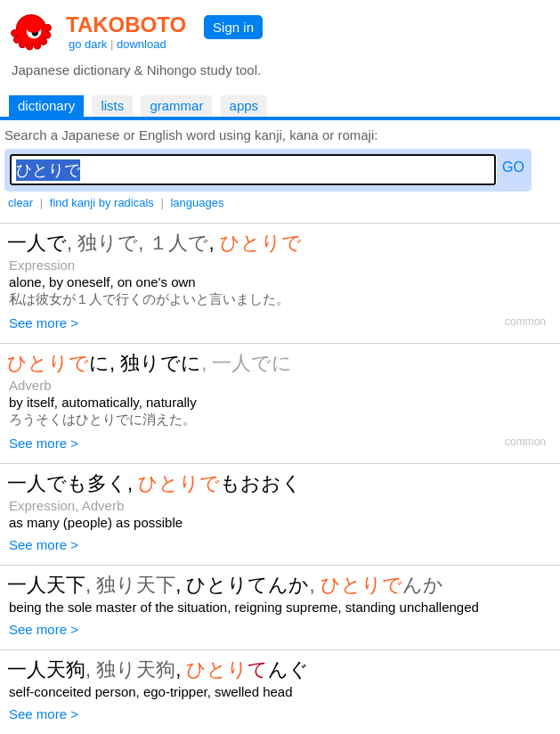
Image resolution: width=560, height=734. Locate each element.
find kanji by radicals (102, 203)
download (142, 44)
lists (112, 106)
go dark (88, 44)
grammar (176, 106)
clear (20, 203)
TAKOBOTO (126, 24)
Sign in (233, 27)
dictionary (46, 106)
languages (197, 203)
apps (244, 106)
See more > (44, 323)
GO (513, 167)
